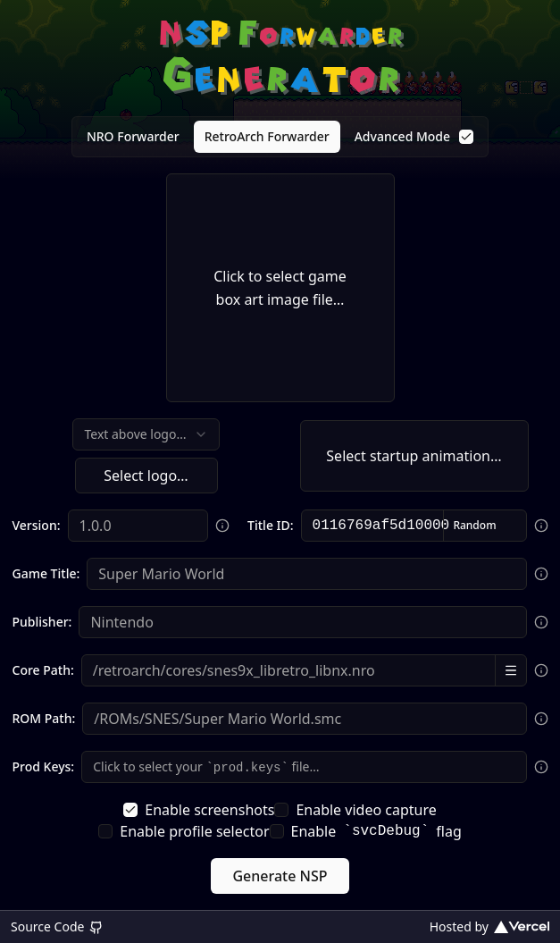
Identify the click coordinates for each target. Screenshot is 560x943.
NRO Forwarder (133, 136)
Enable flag (366, 831)
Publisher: (42, 622)
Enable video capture (355, 810)
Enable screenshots (199, 810)
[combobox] (146, 434)
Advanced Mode (414, 136)
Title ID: (270, 526)
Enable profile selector (184, 831)
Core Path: (43, 670)
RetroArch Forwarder (267, 136)
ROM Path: (44, 719)
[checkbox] (466, 137)
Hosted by (489, 926)
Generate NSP (280, 876)
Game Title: (46, 574)
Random (474, 525)
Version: (37, 526)
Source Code (57, 926)
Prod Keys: (44, 767)
